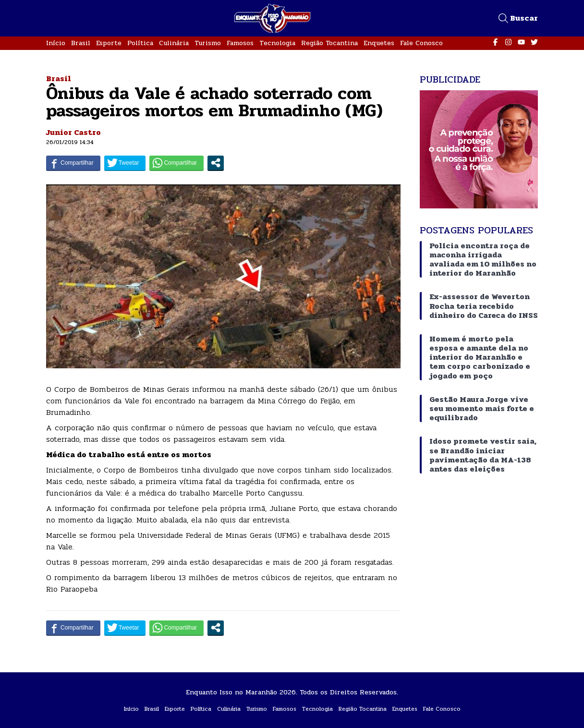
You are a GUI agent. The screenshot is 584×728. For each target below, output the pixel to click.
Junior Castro (73, 132)
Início (56, 43)
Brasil (81, 43)
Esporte (109, 43)
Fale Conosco (421, 43)
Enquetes (379, 43)
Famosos (240, 43)
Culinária (174, 43)
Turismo (208, 43)
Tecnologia (277, 43)
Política (140, 43)
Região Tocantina (329, 43)
